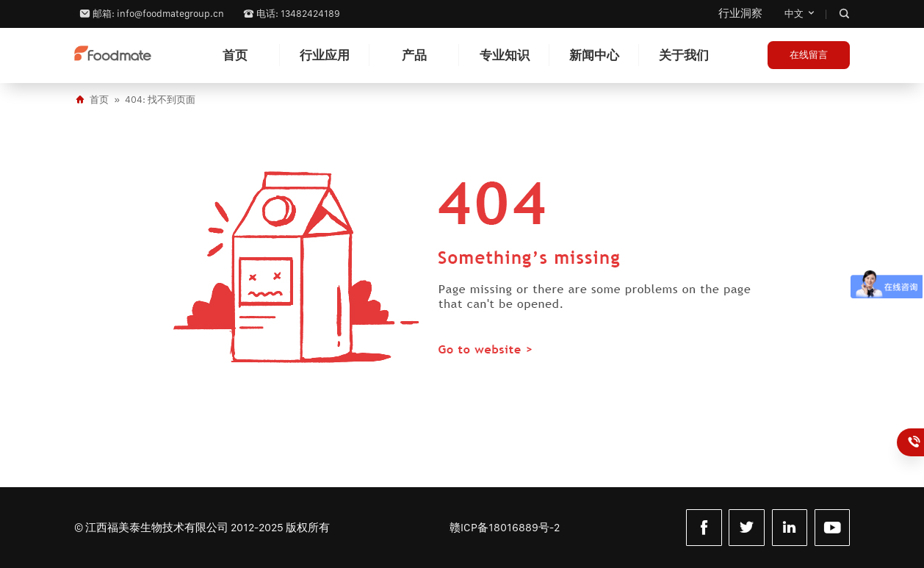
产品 (414, 55)
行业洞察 (740, 13)
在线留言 (809, 55)
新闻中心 (594, 55)
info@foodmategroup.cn (170, 14)
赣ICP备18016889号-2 (505, 528)
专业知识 (505, 55)
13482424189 (915, 442)
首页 (235, 55)
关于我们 (684, 55)
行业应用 (325, 55)
